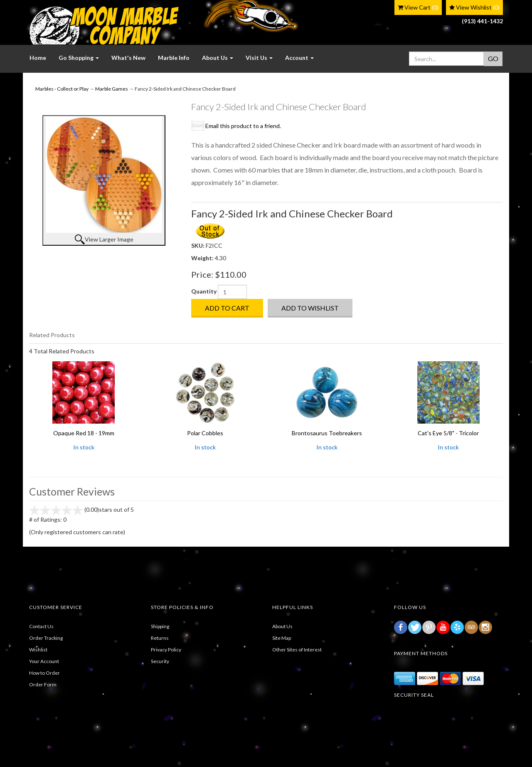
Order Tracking (46, 638)
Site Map (282, 638)
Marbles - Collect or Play (62, 89)
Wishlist (38, 650)
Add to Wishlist (310, 308)
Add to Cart (227, 308)
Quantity (204, 291)
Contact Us (41, 626)
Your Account (44, 661)
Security (160, 661)
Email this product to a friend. (243, 126)
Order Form (43, 684)
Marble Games (112, 89)
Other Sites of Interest (297, 650)
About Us (282, 626)
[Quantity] (232, 292)
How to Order (44, 673)
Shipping (160, 626)
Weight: (203, 258)
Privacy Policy (166, 650)
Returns (160, 638)
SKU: (198, 245)
